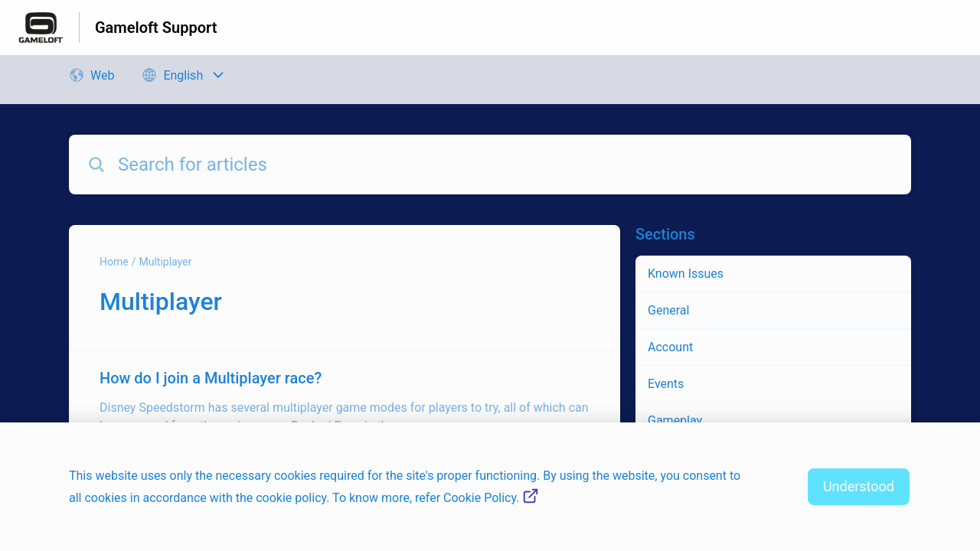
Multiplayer (165, 262)
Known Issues (686, 274)
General (668, 310)
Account (670, 347)
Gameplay (675, 421)
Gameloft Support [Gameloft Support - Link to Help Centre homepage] (156, 28)
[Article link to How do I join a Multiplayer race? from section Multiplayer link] (345, 401)
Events (666, 384)
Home (114, 262)
